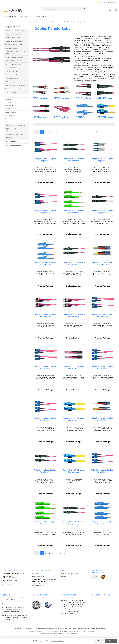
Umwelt (64, 576)
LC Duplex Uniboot (67, 117)
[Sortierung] (103, 132)
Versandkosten (55, 631)
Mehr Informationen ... (57, 641)
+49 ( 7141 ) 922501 (10, 577)
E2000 (80, 117)
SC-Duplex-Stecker (89, 98)
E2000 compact (108, 117)
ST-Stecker (40, 98)
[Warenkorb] (115, 9)
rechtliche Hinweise (41, 570)
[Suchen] (85, 9)
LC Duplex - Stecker (46, 117)
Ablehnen (100, 641)
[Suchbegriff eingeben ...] (62, 9)
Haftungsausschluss (38, 576)
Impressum (35, 574)
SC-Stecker (62, 98)
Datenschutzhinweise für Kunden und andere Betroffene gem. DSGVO (56, 628)
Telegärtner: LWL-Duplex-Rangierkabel (45, 160)
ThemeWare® (74, 633)
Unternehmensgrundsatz (70, 574)
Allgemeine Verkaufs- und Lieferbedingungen (91, 628)
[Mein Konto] (110, 9)
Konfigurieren (111, 641)
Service (65, 570)
